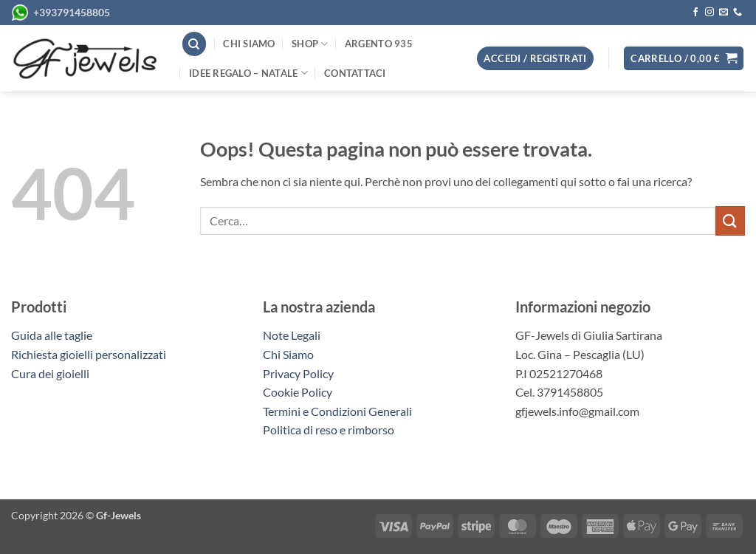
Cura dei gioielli (50, 373)
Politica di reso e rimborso (329, 430)
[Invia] (730, 220)
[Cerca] (194, 44)
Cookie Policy (298, 392)
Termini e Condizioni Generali (337, 411)
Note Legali (292, 335)
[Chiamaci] (738, 13)
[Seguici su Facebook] (695, 13)
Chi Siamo (288, 354)
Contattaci (355, 73)
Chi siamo (249, 44)
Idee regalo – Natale (248, 73)
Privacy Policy (298, 373)
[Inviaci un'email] (724, 13)
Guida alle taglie (54, 335)
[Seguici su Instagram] (709, 13)
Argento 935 (379, 44)
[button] (684, 59)
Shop (310, 44)
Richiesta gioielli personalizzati (89, 354)
